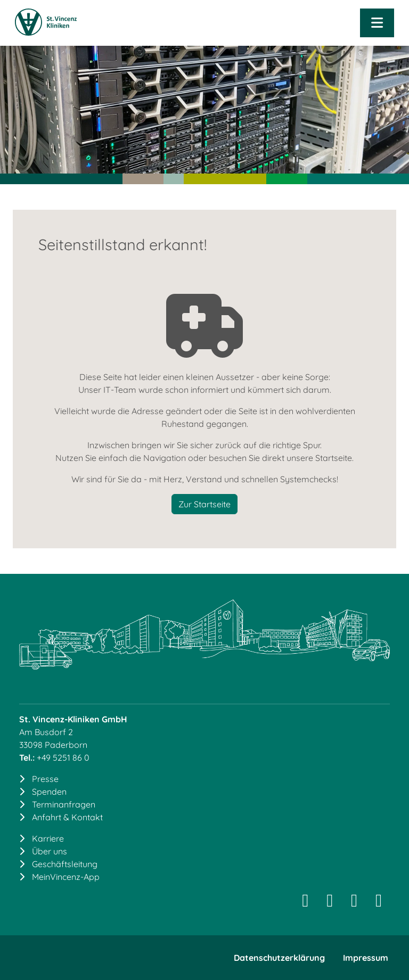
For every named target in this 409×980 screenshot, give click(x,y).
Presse (45, 779)
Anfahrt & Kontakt (67, 817)
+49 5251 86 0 (63, 757)
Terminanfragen (64, 804)
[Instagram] (305, 903)
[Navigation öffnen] (377, 23)
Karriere (48, 838)
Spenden (49, 792)
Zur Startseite (204, 504)
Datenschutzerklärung (279, 958)
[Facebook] (354, 903)
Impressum (366, 958)
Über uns (50, 851)
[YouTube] (379, 903)
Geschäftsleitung (65, 864)
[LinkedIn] (330, 903)
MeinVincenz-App (66, 877)
